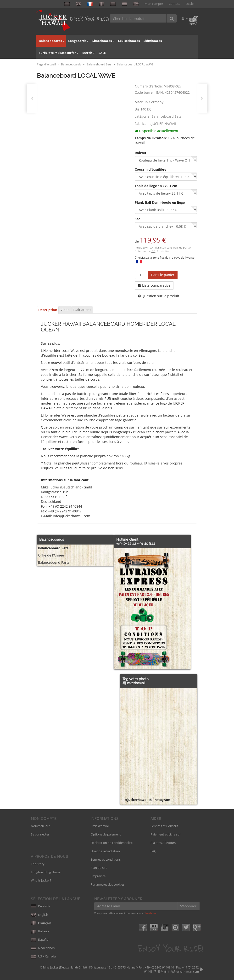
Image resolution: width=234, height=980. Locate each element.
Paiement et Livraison (166, 834)
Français (41, 923)
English (39, 915)
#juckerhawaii (134, 683)
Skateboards (103, 41)
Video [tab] (65, 310)
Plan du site (99, 868)
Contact (174, 4)
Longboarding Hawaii (46, 872)
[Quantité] (141, 275)
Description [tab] (48, 310)
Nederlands (43, 948)
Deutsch (40, 906)
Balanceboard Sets (166, 116)
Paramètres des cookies (108, 884)
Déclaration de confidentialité (112, 843)
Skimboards (153, 41)
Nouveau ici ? (40, 826)
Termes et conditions (106, 859)
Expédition (164, 251)
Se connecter (40, 834)
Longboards (78, 41)
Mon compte (154, 4)
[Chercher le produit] (138, 18)
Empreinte (98, 876)
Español (40, 939)
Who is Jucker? (41, 880)
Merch (89, 53)
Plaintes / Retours (163, 843)
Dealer (190, 4)
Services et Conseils (164, 826)
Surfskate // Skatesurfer (59, 53)
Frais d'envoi (100, 826)
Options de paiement (106, 834)
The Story (38, 864)
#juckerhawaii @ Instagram (148, 800)
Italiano (40, 931)
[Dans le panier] (163, 275)
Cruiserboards (129, 41)
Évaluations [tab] (82, 310)
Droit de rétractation (105, 851)
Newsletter (150, 913)
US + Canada (43, 956)
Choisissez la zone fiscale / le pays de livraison (165, 257)
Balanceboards (52, 41)
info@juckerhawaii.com (183, 971)
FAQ (153, 851)
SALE (102, 53)
